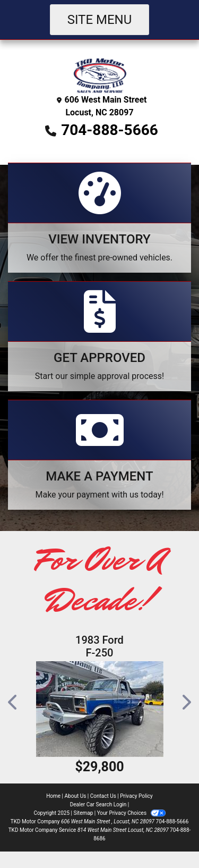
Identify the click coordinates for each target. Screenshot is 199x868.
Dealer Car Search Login (98, 804)
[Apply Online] (99, 336)
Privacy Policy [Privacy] (136, 796)
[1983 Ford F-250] (99, 709)
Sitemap (83, 813)
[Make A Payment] (99, 455)
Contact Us (103, 796)
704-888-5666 (110, 130)
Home (53, 796)
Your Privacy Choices (131, 813)
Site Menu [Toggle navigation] (100, 20)
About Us (76, 796)
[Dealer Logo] (100, 75)
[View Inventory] (99, 218)
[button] (13, 702)
